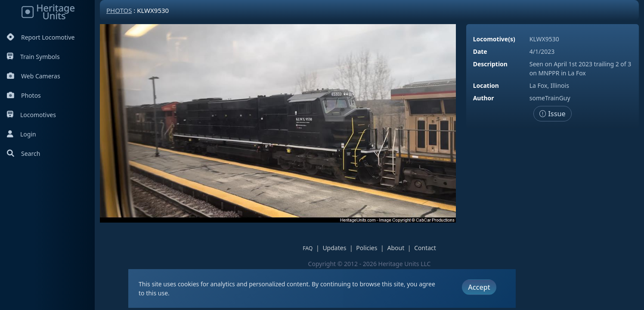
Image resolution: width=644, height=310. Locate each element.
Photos (24, 95)
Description (490, 64)
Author (484, 98)
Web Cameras (34, 76)
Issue (553, 114)
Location (486, 85)
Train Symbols (33, 57)
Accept (479, 287)
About (396, 248)
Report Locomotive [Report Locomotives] (41, 37)
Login (22, 134)
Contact (425, 248)
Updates (334, 248)
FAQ (308, 248)
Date (480, 51)
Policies (367, 248)
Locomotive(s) (494, 39)
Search (23, 153)
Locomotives (31, 115)
